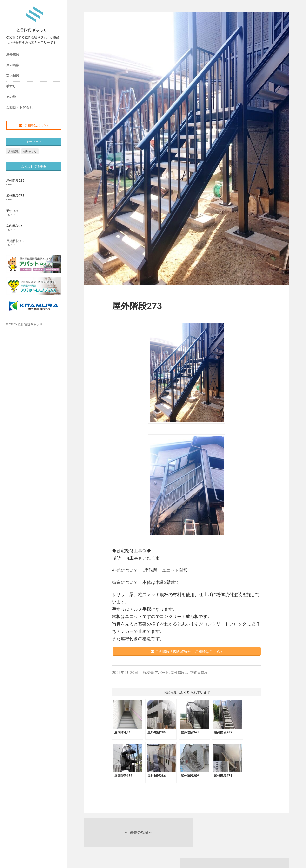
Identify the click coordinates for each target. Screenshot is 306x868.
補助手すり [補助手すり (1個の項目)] (30, 151)
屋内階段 (13, 65)
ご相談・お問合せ (20, 107)
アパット (162, 675)
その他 (11, 97)
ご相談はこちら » (34, 125)
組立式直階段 (197, 675)
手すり (11, 86)
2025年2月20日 (125, 675)
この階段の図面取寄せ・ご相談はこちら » (187, 653)
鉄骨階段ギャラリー (34, 29)
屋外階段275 (15, 196)
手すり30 (13, 211)
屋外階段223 (15, 180)
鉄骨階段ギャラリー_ (32, 324)
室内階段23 (14, 226)
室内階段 (13, 76)
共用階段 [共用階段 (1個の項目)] (13, 151)
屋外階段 (13, 54)
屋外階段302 (15, 241)
